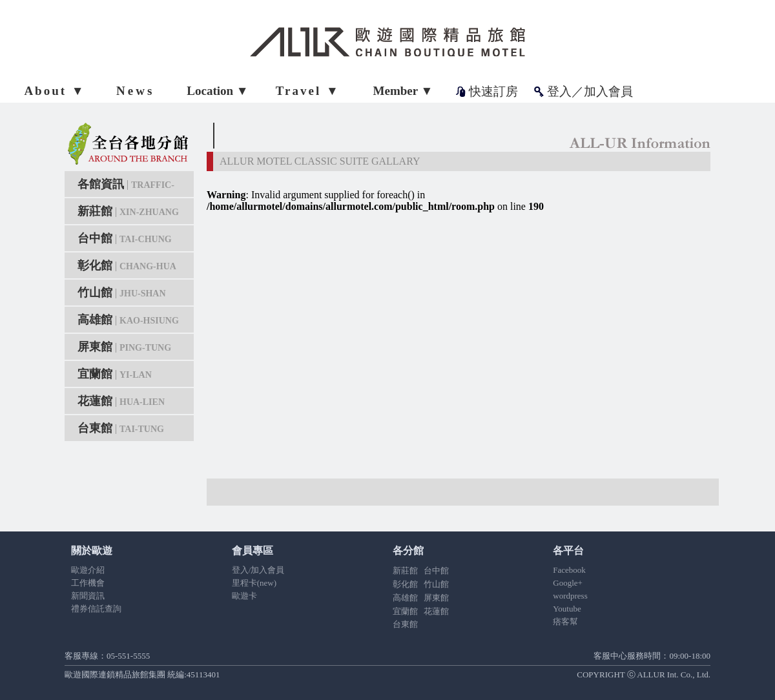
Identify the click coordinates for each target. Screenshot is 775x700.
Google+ (568, 583)
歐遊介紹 (88, 570)
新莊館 (128, 211)
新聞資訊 (88, 596)
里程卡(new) (254, 583)
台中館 (125, 238)
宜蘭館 (115, 374)
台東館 (121, 428)
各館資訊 (126, 187)
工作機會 (88, 583)
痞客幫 (565, 622)
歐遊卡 (244, 596)
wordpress (570, 596)
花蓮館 (121, 401)
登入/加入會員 (258, 570)
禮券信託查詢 (96, 609)
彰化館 (127, 265)
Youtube (567, 609)
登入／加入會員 (590, 91)
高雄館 (128, 320)
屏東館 (124, 347)
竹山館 (122, 293)
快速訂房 (493, 91)
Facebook (569, 570)
